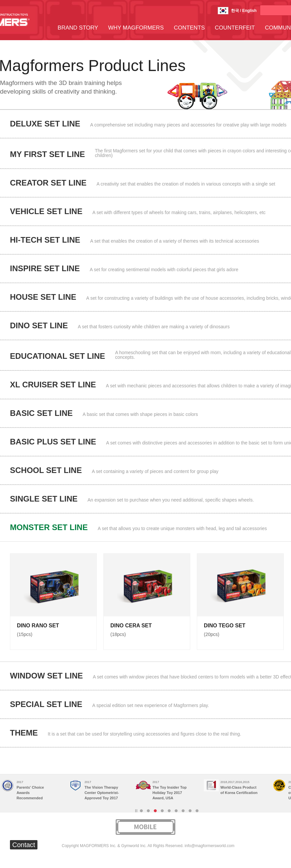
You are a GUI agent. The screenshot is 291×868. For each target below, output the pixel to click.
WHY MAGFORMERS (136, 28)
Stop (136, 811)
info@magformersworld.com (209, 846)
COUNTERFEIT (235, 28)
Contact (24, 845)
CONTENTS (190, 28)
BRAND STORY (78, 28)
